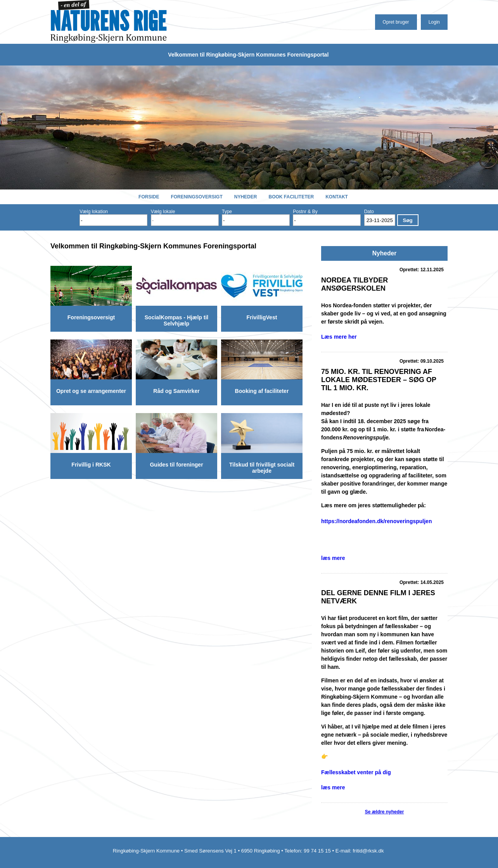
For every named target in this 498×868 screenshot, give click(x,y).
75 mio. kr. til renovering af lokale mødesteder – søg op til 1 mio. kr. (379, 380)
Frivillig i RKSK (91, 465)
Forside (149, 197)
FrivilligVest (262, 317)
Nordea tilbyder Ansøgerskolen (354, 284)
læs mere (333, 558)
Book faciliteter (291, 197)
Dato (369, 212)
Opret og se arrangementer (91, 391)
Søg (408, 220)
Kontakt (337, 197)
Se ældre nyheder (385, 812)
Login (434, 22)
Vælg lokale (163, 212)
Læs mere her (339, 337)
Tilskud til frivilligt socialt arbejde (262, 468)
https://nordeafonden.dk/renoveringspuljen (376, 521)
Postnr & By (305, 212)
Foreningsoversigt (196, 197)
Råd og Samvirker (176, 391)
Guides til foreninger (176, 465)
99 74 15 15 (317, 851)
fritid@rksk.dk (369, 851)
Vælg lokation (94, 212)
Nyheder (246, 197)
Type (227, 212)
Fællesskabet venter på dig (356, 772)
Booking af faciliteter (262, 391)
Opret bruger (396, 22)
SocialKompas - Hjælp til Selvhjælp (177, 320)
